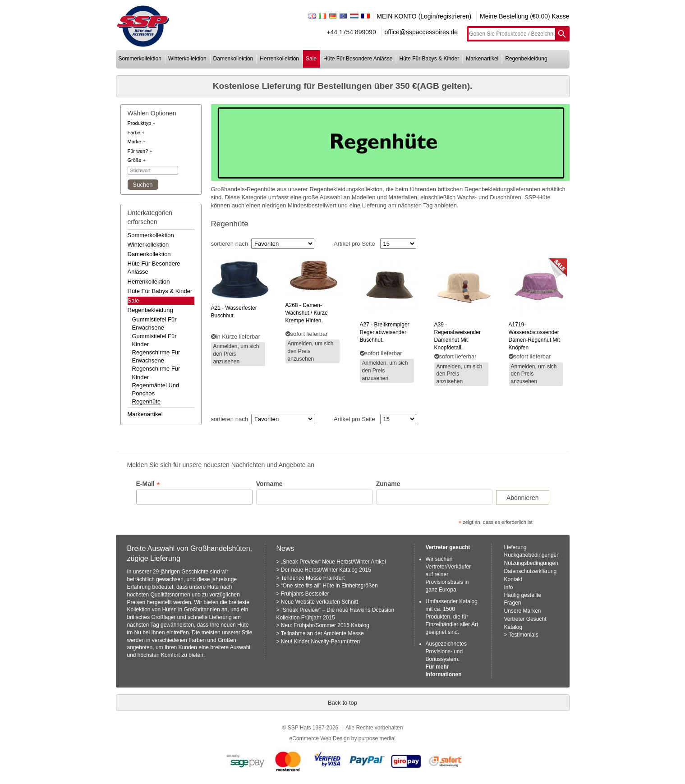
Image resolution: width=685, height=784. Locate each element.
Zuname (388, 484)
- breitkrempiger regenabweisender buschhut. (385, 332)
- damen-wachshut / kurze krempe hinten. (307, 313)
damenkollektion (233, 59)
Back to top (342, 703)
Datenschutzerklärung (531, 571)
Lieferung (515, 547)
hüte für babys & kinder (429, 59)
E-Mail (148, 484)
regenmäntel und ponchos (156, 389)
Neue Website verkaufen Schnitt (320, 602)
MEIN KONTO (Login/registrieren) (424, 16)
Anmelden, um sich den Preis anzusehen (236, 354)
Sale (133, 300)
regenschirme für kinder (156, 373)
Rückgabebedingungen (532, 555)
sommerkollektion (140, 59)
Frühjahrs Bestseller (305, 594)
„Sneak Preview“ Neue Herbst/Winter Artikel (333, 562)
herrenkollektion (279, 59)
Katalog (513, 627)
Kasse (561, 16)
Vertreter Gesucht (525, 619)
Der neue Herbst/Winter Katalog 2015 (326, 570)
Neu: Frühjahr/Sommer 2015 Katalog (325, 625)
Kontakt (513, 579)
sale (311, 59)
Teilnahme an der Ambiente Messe (322, 633)
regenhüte (147, 401)
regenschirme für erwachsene (156, 356)
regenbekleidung (526, 59)
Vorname (269, 484)
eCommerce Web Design (320, 738)
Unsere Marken (523, 611)
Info (509, 587)
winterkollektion (187, 59)
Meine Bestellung (504, 16)
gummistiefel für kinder (154, 340)
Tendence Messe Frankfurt (313, 578)
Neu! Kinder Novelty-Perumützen (320, 642)
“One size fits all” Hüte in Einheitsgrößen (329, 586)
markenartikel (482, 59)
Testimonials (524, 635)
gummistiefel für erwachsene (154, 323)
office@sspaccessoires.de (421, 32)
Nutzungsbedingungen (531, 563)
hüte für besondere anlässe (358, 59)
